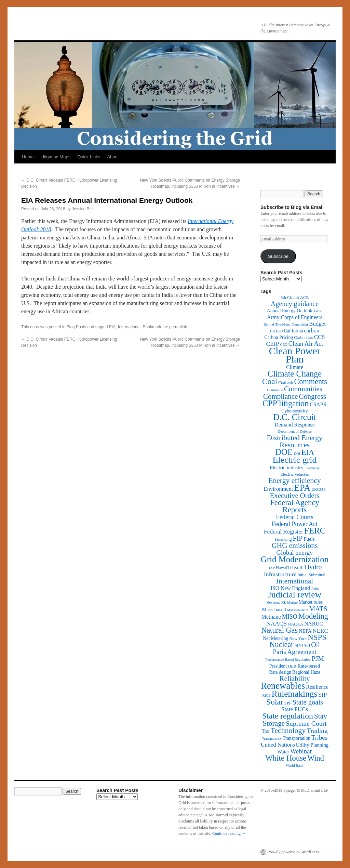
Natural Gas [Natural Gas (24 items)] (279, 630)
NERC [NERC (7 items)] (320, 631)
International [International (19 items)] (295, 581)
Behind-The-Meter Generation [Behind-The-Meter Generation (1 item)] (286, 324)
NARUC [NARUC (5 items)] (314, 624)
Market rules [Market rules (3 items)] (311, 602)
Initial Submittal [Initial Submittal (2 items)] (311, 575)
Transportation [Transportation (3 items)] (297, 738)
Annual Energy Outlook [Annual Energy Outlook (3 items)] (290, 311)
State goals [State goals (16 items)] (308, 702)
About (113, 157)
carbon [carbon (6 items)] (312, 331)
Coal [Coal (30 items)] (270, 381)
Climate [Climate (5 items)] (295, 367)
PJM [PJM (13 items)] (318, 659)
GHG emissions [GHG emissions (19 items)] (295, 545)
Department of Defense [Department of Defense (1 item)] (294, 431)
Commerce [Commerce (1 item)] (275, 390)
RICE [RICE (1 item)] (266, 695)
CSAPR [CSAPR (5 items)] (318, 404)
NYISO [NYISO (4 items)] (302, 645)
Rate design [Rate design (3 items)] (280, 672)
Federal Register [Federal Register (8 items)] (284, 531)
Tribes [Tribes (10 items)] (319, 738)
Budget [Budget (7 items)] (317, 324)
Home (28, 157)
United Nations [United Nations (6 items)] (278, 745)
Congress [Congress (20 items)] (312, 396)
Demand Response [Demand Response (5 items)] (294, 425)
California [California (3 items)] (293, 331)
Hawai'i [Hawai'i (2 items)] (282, 568)
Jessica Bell (83, 209)
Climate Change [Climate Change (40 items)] (295, 374)
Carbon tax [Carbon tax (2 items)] (303, 338)
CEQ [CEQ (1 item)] (284, 345)
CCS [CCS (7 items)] (320, 337)
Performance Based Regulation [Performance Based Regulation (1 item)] (288, 660)
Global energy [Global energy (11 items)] (294, 553)
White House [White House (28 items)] (286, 758)
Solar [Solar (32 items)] (275, 702)
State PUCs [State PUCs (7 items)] (295, 709)
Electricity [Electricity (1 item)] (312, 468)
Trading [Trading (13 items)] (317, 731)
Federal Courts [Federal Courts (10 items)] (294, 517)
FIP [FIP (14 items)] (298, 538)
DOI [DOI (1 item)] (297, 454)
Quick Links (89, 157)
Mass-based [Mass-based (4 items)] (274, 609)
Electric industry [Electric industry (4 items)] (287, 468)
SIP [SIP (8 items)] (322, 695)
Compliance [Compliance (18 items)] (280, 396)
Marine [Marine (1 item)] (292, 602)
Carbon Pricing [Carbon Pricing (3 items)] (279, 337)
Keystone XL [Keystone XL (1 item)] (276, 602)
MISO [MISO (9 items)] (290, 617)
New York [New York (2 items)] (298, 639)
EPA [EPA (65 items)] (302, 488)
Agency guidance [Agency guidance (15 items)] (295, 304)
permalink (178, 327)
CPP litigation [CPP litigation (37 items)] (286, 403)
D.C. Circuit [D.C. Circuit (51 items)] (295, 417)
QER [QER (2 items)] (292, 666)
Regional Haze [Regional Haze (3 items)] (306, 672)
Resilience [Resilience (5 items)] (317, 687)
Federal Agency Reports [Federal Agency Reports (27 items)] (295, 506)
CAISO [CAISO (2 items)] (277, 331)
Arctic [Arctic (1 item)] (318, 311)
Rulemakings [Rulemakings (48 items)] (295, 694)
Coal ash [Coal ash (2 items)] (286, 383)
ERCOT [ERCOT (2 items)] (318, 489)
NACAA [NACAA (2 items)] (295, 624)
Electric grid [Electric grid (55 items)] (295, 460)
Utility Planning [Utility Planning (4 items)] (312, 745)
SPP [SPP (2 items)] (288, 703)
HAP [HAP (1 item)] (271, 568)
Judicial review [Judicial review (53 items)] (295, 595)
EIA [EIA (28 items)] (308, 452)
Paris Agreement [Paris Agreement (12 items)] (294, 652)
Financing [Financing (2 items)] (283, 539)
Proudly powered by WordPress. (294, 852)
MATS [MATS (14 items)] (318, 609)
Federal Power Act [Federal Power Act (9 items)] (295, 524)
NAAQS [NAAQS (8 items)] (277, 623)
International (129, 327)
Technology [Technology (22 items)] (288, 731)
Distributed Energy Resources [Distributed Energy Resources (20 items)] (294, 441)
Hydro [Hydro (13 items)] (313, 567)
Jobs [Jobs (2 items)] (315, 589)
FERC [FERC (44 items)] (315, 531)
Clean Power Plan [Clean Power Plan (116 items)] (295, 355)
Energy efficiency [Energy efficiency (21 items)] (295, 481)
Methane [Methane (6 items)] (271, 617)
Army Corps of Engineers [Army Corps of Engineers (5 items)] (295, 317)
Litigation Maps (56, 157)
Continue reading (229, 833)
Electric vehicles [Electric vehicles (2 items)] (294, 474)
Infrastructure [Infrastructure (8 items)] (280, 574)
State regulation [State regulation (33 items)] (288, 716)
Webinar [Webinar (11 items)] (301, 751)
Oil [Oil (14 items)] (315, 645)
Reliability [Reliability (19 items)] (295, 679)
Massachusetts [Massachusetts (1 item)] (298, 610)
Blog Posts (76, 327)
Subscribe (278, 256)
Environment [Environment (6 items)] (278, 489)
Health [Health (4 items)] (297, 567)
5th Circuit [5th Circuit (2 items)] (290, 298)
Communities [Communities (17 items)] (303, 389)
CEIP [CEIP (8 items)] (273, 344)
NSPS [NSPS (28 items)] (317, 637)
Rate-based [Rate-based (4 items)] (309, 666)
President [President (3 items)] (278, 666)
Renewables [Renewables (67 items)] (283, 686)
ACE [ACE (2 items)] (304, 298)
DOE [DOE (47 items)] (284, 452)
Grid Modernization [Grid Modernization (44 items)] (295, 559)
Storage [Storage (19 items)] (274, 723)
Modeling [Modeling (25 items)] (313, 616)
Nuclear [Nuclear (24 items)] (281, 645)
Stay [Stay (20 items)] (321, 716)
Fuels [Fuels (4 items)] (309, 539)
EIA (112, 327)
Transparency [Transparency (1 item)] (272, 739)
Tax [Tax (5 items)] (265, 731)
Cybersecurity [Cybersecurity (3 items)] (295, 411)
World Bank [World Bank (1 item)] (295, 766)
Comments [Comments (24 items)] (310, 382)
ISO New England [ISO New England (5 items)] (290, 588)
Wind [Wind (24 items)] (316, 758)
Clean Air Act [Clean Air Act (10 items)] (306, 344)
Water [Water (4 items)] (283, 752)
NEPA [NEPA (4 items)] (305, 631)
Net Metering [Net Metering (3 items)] (275, 638)
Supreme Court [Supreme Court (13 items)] (306, 724)
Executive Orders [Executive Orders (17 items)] (295, 495)
